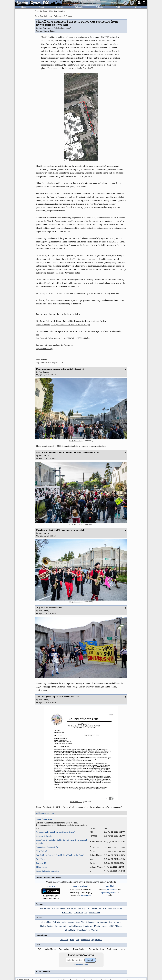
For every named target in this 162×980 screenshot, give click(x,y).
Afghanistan (97, 940)
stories (112, 890)
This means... (42, 867)
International (95, 913)
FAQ (39, 949)
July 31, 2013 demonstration (49, 608)
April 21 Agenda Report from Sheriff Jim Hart (58, 697)
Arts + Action (68, 922)
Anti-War (57, 922)
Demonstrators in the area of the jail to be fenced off (60, 369)
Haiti (72, 940)
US (86, 913)
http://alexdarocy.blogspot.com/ (50, 362)
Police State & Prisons (63, 16)
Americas (64, 940)
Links (122, 949)
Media (97, 926)
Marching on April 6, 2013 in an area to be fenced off (60, 530)
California (78, 913)
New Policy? (41, 851)
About (41, 7)
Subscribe (79, 7)
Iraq (78, 940)
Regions (40, 904)
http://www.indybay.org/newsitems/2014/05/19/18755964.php (63, 338)
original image (76, 441)
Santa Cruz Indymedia (44, 16)
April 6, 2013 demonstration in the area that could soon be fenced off (68, 452)
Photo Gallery (79, 949)
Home (24, 7)
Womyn (95, 930)
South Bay (92, 908)
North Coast (45, 908)
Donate (138, 7)
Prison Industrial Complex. (48, 871)
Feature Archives (96, 949)
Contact (59, 7)
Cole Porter (41, 859)
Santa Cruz (67, 913)
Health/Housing (75, 926)
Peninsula (118, 908)
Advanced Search (81, 965)
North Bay (71, 908)
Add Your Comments (45, 813)
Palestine (85, 940)
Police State (70, 930)
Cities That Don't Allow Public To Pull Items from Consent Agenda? (61, 842)
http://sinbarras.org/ (44, 349)
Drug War (80, 922)
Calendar (100, 7)
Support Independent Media (48, 877)
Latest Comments (44, 819)
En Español (102, 922)
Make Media (50, 949)
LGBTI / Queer (115, 926)
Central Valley (59, 908)
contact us (86, 895)
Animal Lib (46, 922)
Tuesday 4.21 (42, 863)
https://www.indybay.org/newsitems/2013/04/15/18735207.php (63, 325)
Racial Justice (83, 930)
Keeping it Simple (44, 836)
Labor (104, 926)
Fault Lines (112, 949)
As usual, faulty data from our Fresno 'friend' (55, 832)
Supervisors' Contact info (47, 847)
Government (60, 926)
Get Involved (64, 949)
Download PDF (76, 802)
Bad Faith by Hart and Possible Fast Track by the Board (60, 855)
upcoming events (109, 892)
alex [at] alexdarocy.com (60, 28)
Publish (119, 7)
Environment (115, 922)
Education (91, 922)
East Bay (82, 908)
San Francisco (105, 908)
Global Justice (47, 926)
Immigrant (88, 926)
